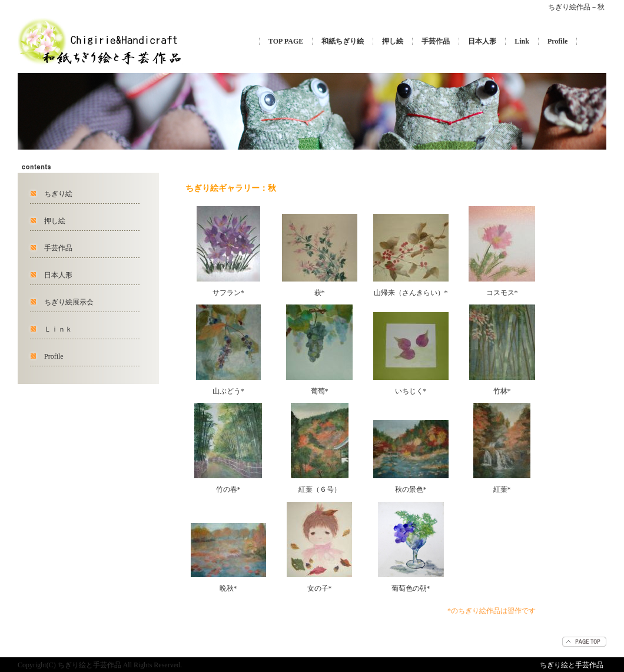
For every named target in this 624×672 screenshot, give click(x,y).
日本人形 (482, 41)
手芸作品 (436, 41)
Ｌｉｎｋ (58, 329)
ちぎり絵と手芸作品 (572, 665)
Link (522, 41)
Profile (557, 41)
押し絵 (393, 41)
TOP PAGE (286, 41)
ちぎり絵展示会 (69, 302)
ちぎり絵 (58, 194)
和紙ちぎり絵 (343, 41)
